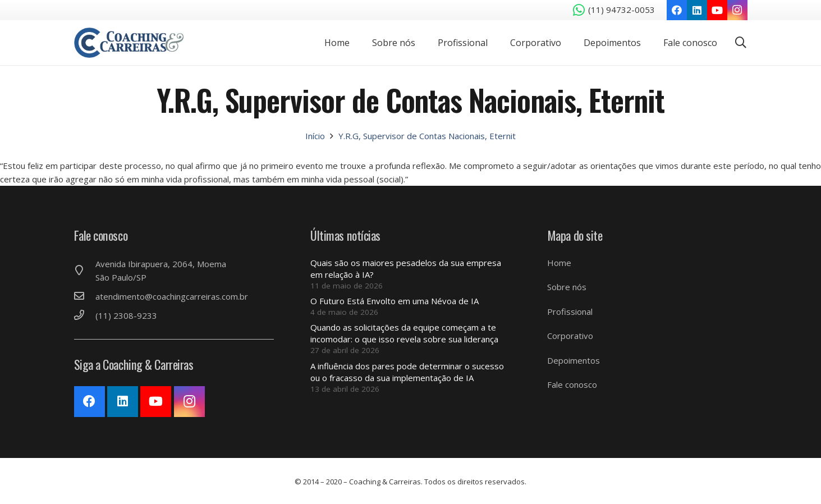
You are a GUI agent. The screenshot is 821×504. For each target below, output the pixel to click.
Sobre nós (567, 287)
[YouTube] (717, 10)
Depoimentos (574, 360)
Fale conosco (572, 384)
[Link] (134, 43)
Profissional (570, 311)
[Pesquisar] (741, 43)
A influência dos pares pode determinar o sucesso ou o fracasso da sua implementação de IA (407, 372)
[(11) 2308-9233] (85, 315)
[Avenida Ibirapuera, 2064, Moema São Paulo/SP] (85, 271)
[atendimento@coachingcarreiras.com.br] (85, 296)
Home (559, 263)
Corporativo (570, 336)
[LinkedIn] (697, 10)
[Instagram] (737, 10)
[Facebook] (677, 10)
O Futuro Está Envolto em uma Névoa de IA (395, 301)
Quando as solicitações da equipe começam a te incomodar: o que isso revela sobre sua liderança (404, 333)
